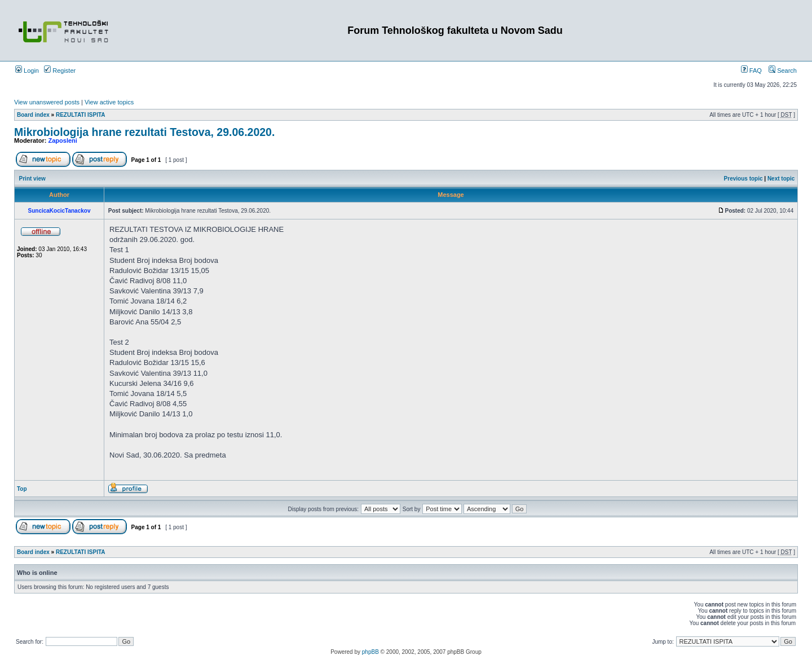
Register (60, 71)
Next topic (781, 179)
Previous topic (743, 179)
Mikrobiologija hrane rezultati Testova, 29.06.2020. (144, 132)
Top (22, 489)
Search (783, 71)
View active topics (109, 102)
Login (27, 71)
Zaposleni (63, 140)
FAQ (751, 71)
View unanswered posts (47, 102)
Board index (33, 115)
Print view (32, 179)
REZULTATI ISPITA (81, 115)
